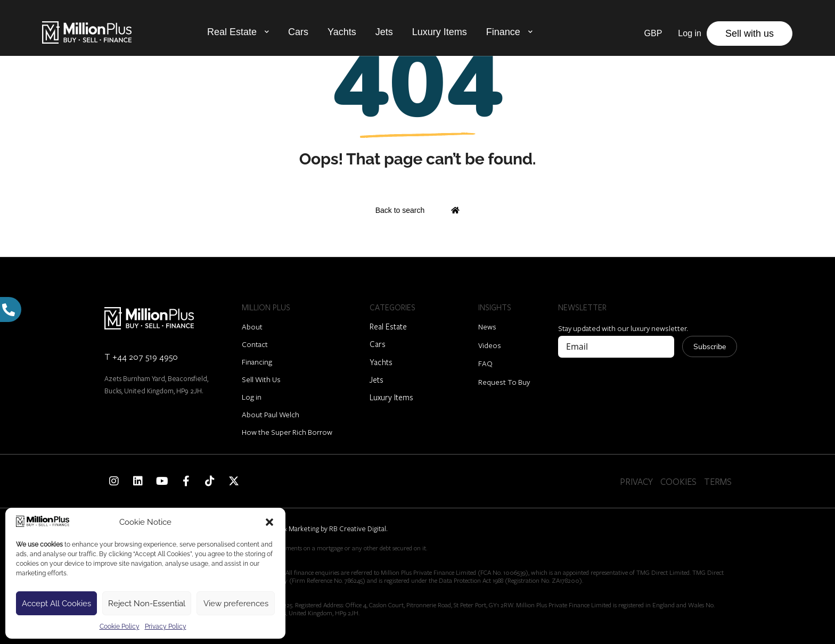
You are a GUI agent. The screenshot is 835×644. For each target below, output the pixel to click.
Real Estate (232, 32)
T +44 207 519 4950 (141, 356)
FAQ (485, 363)
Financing (257, 362)
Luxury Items (440, 32)
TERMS (718, 481)
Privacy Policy (166, 626)
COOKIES (678, 481)
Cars (298, 32)
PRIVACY (636, 481)
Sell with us (750, 34)
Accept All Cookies (56, 604)
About (252, 327)
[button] (269, 522)
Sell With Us (261, 379)
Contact (255, 344)
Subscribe (710, 347)
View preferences (236, 604)
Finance (503, 32)
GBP (653, 33)
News (487, 327)
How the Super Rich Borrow (287, 432)
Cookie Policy (120, 626)
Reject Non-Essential (147, 604)
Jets (384, 32)
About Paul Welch (271, 414)
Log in (252, 397)
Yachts (342, 32)
